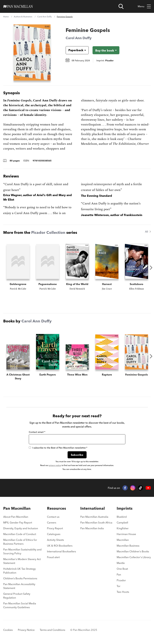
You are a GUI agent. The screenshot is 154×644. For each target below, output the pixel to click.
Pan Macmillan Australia (94, 517)
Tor (119, 586)
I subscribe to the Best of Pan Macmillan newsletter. (58, 448)
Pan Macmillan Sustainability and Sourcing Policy (22, 551)
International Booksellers (61, 551)
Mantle (121, 563)
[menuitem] (23, 518)
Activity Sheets (55, 540)
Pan (119, 575)
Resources (56, 508)
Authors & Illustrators (23, 17)
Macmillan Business (128, 546)
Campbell (122, 523)
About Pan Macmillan (16, 517)
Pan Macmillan (17, 508)
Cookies (8, 630)
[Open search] (121, 6)
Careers (52, 523)
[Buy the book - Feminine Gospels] (106, 50)
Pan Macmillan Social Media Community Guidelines (20, 605)
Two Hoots (123, 592)
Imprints (125, 508)
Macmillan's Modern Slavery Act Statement (22, 561)
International (93, 508)
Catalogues (54, 534)
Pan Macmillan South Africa (96, 523)
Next (151, 268)
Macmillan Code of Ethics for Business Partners (20, 542)
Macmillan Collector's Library (134, 557)
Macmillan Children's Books (133, 551)
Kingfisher (123, 528)
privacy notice (55, 465)
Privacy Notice (26, 630)
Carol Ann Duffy (44, 17)
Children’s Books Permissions (20, 578)
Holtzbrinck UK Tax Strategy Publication (19, 571)
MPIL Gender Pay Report (18, 523)
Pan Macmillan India (92, 528)
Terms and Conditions (52, 630)
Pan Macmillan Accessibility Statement (19, 586)
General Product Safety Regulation (17, 596)
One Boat (122, 569)
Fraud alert (53, 557)
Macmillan (123, 540)
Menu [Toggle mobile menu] (144, 6)
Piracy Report (55, 528)
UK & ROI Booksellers (60, 546)
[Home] (18, 6)
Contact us (53, 517)
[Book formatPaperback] (75, 50)
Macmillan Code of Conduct (20, 534)
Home (6, 17)
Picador (121, 580)
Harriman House (126, 534)
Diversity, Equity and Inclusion (21, 528)
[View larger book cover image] (32, 52)
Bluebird (122, 517)
